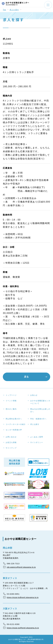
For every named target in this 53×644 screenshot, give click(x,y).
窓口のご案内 (11, 409)
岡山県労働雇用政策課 (14, 462)
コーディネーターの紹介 (16, 424)
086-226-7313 (13, 564)
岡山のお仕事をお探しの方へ (40, 410)
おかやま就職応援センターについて (40, 402)
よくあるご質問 (37, 437)
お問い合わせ (11, 437)
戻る (26, 377)
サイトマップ (11, 448)
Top (4, 10)
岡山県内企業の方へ (14, 419)
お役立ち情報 (11, 442)
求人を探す (14, 10)
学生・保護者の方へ (38, 419)
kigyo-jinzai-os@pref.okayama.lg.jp (23, 628)
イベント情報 (11, 401)
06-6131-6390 (13, 624)
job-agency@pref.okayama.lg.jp (21, 567)
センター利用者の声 (14, 430)
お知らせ (34, 395)
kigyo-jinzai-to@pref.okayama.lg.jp (23, 597)
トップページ (11, 395)
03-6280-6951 (13, 594)
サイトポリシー (37, 442)
